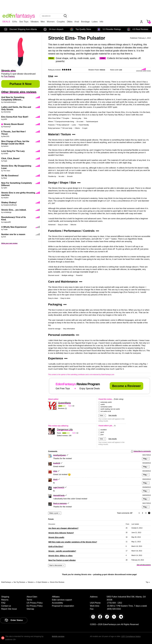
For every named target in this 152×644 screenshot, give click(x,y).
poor (102, 435)
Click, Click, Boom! (10, 158)
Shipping (5, 597)
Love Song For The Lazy (13, 151)
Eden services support (62, 600)
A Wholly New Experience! (14, 227)
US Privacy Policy (35, 603)
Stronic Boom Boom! (14, 124)
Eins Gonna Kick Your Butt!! (15, 117)
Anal (77, 22)
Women (51, 22)
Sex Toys (24, 22)
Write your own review (9, 243)
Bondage (85, 22)
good (102, 432)
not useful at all (106, 411)
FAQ (3, 603)
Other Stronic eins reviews (19, 92)
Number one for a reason (13, 234)
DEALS (6, 22)
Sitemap (30, 609)
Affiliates (56, 597)
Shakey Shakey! (9, 203)
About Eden (32, 597)
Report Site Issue (9, 609)
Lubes (95, 22)
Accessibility (57, 603)
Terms (29, 600)
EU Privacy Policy (35, 606)
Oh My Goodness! (10, 176)
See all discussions (144, 565)
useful (103, 404)
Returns (5, 600)
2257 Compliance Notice (131, 636)
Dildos (70, 22)
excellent (104, 430)
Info (101, 22)
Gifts (15, 22)
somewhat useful (106, 407)
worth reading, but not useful (110, 409)
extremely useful (106, 402)
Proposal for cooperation (63, 606)
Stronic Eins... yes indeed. (14, 210)
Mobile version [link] (58, 636)
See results (113, 415)
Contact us (6, 606)
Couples (61, 22)
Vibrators (35, 22)
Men (43, 22)
